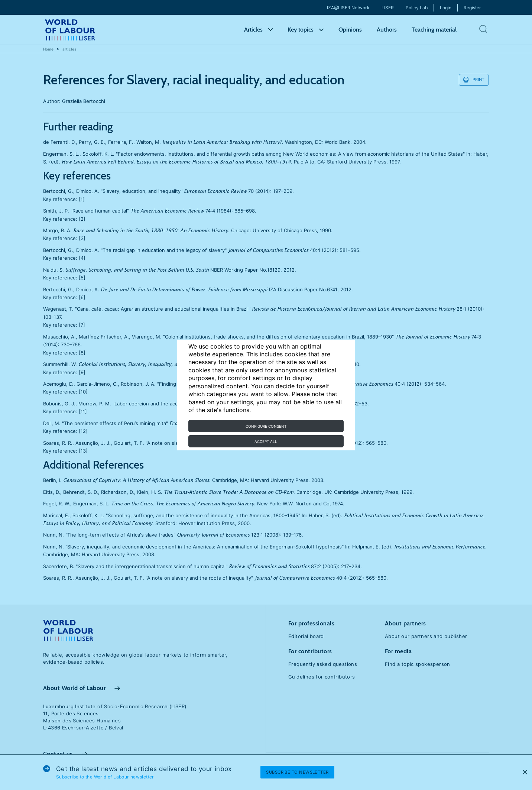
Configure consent (266, 426)
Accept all (266, 441)
